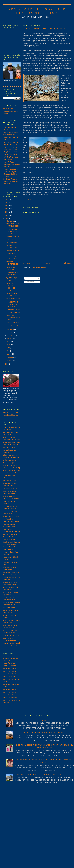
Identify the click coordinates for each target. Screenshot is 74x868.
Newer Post (27, 263)
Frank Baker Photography (11, 415)
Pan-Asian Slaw (8, 519)
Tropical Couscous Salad (11, 643)
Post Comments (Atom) (41, 267)
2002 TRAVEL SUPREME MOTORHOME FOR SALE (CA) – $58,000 (44, 775)
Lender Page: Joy (9, 677)
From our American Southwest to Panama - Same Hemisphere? (11, 130)
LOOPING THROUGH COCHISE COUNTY (44, 29)
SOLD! (44, 720)
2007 (7, 218)
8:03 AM (29, 200)
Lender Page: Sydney (10, 698)
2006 (7, 364)
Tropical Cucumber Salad (11, 635)
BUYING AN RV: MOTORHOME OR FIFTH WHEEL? (44, 733)
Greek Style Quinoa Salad (11, 572)
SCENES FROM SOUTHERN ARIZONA (12, 304)
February (10, 357)
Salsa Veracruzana (9, 607)
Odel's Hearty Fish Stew (11, 534)
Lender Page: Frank (9, 674)
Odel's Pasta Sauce (9, 481)
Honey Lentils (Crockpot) (11, 463)
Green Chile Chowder (10, 447)
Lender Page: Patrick (10, 692)
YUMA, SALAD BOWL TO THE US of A (12, 231)
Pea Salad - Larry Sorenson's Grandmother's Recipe (11, 529)
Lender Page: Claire (9, 668)
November (10, 329)
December (10, 221)
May (8, 348)
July (8, 342)
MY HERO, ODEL (13, 242)
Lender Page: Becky (9, 666)
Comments (29, 282)
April (9, 351)
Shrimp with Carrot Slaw (11, 516)
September (11, 335)
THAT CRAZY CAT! (13, 299)
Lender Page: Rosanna (10, 695)
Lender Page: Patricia (10, 689)
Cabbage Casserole (9, 460)
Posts (28, 278)
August (9, 338)
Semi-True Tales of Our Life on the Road (37, 11)
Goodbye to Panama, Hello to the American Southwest (11, 181)
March (9, 354)
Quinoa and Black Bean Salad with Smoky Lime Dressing (11, 577)
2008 (7, 215)
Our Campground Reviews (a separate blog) (10, 111)
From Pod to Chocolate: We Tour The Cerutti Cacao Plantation (11, 157)
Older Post (68, 263)
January (10, 360)
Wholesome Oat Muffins (11, 646)
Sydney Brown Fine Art (10, 412)
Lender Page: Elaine (10, 671)
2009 (7, 212)
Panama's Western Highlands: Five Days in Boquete (11, 164)
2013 (7, 200)
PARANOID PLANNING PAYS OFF (13, 318)
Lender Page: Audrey (10, 663)
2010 (7, 209)
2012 (7, 203)
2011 (7, 206)
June (9, 345)
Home (48, 263)
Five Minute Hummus (10, 488)
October (10, 332)
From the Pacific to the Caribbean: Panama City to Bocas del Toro (11, 150)
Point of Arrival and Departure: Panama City (10, 137)
